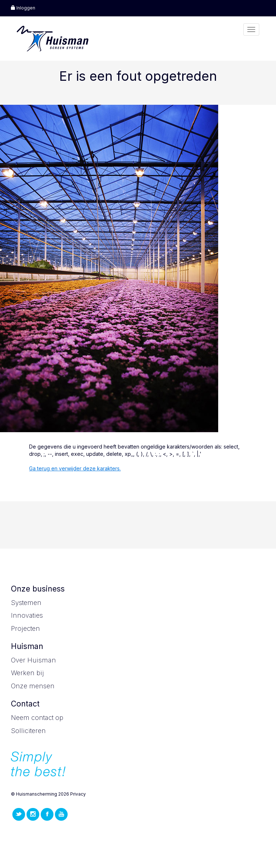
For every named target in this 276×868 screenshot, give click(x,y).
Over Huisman (33, 660)
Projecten (25, 628)
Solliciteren (28, 731)
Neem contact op (37, 718)
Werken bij (27, 673)
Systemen (26, 603)
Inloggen (23, 8)
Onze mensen (33, 686)
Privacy (78, 794)
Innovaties (27, 615)
